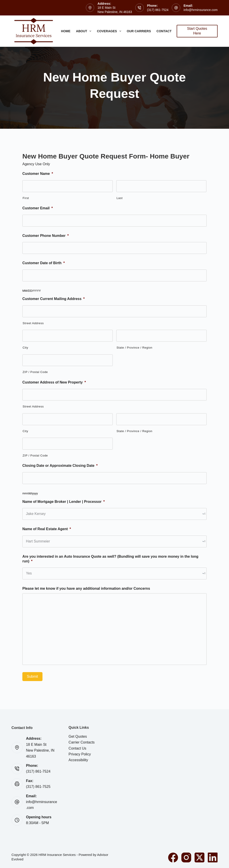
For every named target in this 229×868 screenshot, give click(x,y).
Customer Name (38, 174)
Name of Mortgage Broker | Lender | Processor (64, 502)
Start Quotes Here (197, 31)
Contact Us (77, 748)
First (26, 198)
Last (120, 198)
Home (66, 31)
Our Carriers (139, 31)
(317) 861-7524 (158, 10)
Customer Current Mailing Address (54, 299)
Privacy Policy (80, 754)
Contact (167, 31)
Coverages (110, 31)
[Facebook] (173, 857)
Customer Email (38, 208)
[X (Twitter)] (199, 857)
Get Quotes (78, 736)
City (25, 348)
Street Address (33, 323)
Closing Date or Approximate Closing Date (60, 466)
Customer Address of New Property (54, 382)
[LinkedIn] (213, 857)
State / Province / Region (134, 348)
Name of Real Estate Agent (47, 529)
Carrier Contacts (82, 742)
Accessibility (78, 760)
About (85, 31)
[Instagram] (186, 857)
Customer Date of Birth (43, 263)
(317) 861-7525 (38, 787)
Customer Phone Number (46, 236)
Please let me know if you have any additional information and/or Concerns (86, 588)
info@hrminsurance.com (201, 10)
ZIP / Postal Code (35, 372)
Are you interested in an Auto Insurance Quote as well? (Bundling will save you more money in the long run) (110, 559)
